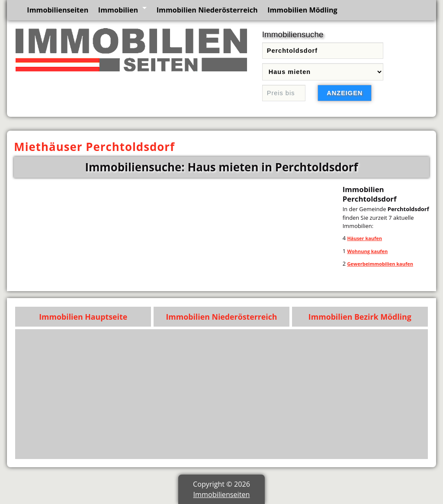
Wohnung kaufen (367, 251)
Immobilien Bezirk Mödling (360, 317)
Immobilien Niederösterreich (207, 10)
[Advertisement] (222, 394)
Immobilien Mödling (302, 10)
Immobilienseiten (58, 10)
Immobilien (118, 10)
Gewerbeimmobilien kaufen (380, 264)
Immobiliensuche (293, 34)
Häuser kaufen (364, 238)
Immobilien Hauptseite (83, 317)
